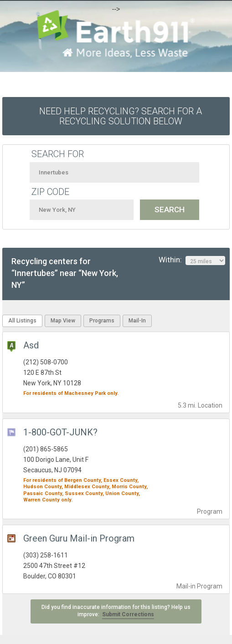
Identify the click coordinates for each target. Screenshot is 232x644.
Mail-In (137, 321)
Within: (192, 260)
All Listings (22, 321)
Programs (102, 321)
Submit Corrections (128, 614)
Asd (31, 345)
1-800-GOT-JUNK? (60, 432)
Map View (63, 321)
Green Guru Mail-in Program (79, 538)
